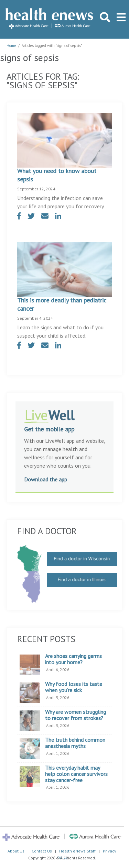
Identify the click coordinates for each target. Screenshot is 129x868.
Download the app (46, 479)
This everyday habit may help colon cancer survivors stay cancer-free (76, 774)
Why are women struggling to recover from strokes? (76, 715)
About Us (16, 851)
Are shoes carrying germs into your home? (73, 659)
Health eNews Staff (77, 851)
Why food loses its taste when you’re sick (74, 687)
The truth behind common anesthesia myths (75, 743)
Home (11, 46)
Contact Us (42, 851)
